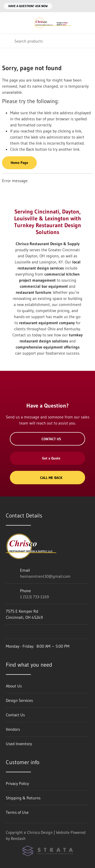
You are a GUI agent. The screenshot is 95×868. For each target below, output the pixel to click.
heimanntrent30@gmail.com (45, 576)
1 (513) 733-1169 (34, 597)
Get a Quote (47, 458)
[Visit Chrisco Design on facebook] (8, 632)
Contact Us (48, 439)
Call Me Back (47, 478)
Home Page (19, 163)
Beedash (18, 838)
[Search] (48, 41)
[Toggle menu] (7, 23)
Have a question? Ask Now (28, 6)
